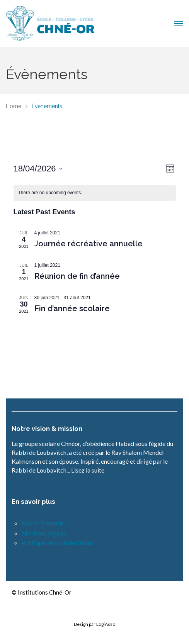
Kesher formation (44, 523)
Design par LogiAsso (94, 624)
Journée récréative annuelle (89, 244)
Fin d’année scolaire (72, 308)
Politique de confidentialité (57, 543)
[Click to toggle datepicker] (38, 169)
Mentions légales (44, 533)
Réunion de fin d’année (77, 276)
